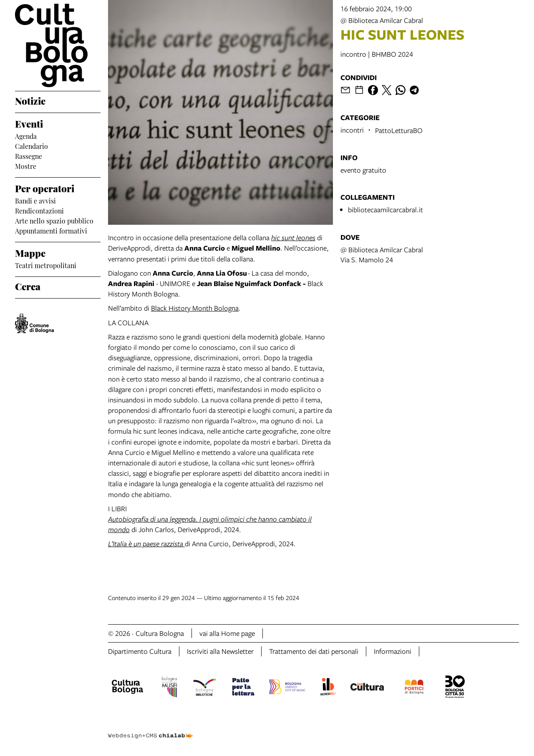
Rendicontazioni (39, 210)
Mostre (26, 166)
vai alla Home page (227, 633)
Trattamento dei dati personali (314, 651)
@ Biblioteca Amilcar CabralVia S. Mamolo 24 (382, 255)
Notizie (30, 100)
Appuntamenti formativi (51, 230)
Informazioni (393, 651)
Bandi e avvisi (35, 200)
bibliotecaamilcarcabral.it (385, 210)
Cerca (28, 286)
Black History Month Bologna (195, 308)
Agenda (26, 136)
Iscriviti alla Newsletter (220, 651)
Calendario (31, 146)
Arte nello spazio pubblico (54, 220)
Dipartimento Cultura (140, 651)
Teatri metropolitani (46, 265)
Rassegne (29, 156)
